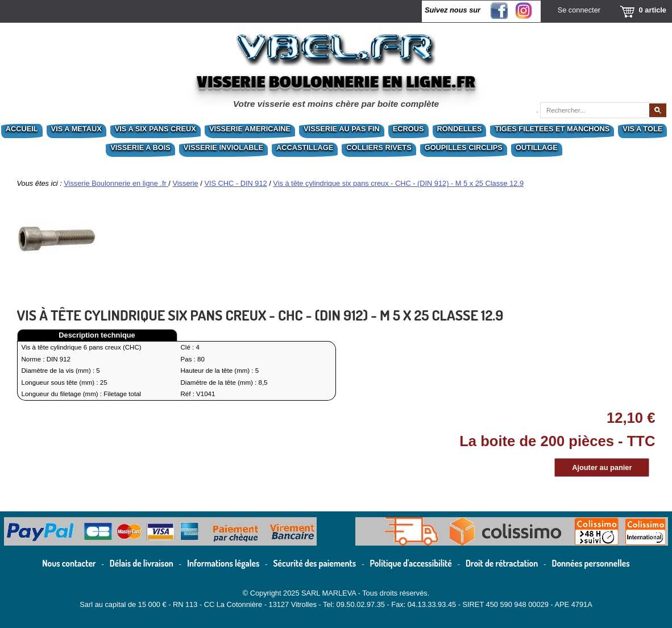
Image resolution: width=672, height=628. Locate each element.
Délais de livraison (142, 563)
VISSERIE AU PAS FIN (342, 129)
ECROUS (408, 129)
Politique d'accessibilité (411, 563)
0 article (653, 10)
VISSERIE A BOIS (140, 147)
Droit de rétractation (502, 563)
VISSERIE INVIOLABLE (223, 147)
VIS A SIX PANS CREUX (155, 129)
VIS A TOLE (642, 129)
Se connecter (579, 10)
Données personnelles (591, 563)
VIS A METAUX (76, 129)
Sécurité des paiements (315, 563)
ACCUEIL (22, 129)
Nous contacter (69, 563)
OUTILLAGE (537, 147)
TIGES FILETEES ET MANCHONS (552, 129)
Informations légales (223, 563)
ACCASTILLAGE (305, 147)
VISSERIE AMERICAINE (250, 129)
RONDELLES (460, 129)
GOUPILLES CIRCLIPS (464, 147)
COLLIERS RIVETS (379, 147)
